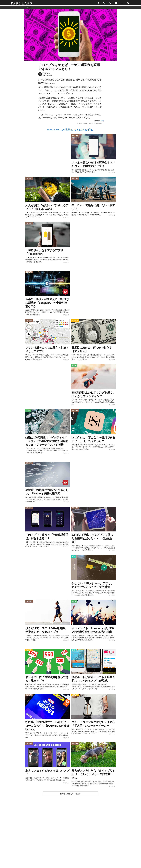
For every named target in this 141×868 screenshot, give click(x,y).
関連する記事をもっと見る (70, 795)
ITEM (74, 557)
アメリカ (80, 124)
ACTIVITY (75, 322)
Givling (102, 121)
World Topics (99, 124)
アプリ (92, 124)
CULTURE (75, 137)
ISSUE (74, 367)
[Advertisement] (70, 837)
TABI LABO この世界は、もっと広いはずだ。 (70, 131)
